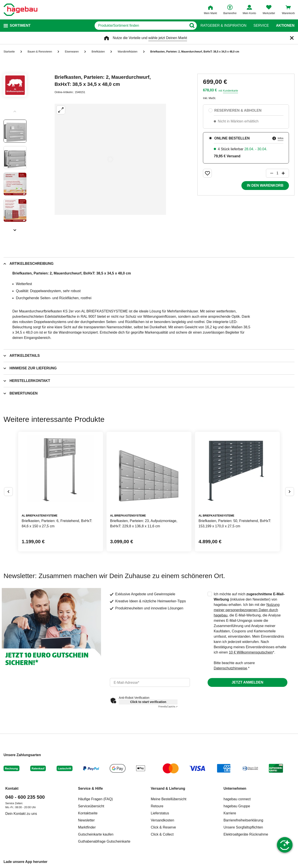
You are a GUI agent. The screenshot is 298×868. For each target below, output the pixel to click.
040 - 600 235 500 (25, 797)
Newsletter (86, 820)
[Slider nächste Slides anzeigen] (15, 229)
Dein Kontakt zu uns (21, 814)
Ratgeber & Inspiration (223, 26)
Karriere (230, 813)
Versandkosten (162, 820)
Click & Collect (162, 834)
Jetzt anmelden (247, 682)
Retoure (157, 806)
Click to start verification (148, 702)
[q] (141, 26)
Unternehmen (235, 788)
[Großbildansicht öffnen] (110, 159)
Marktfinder (87, 827)
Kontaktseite (88, 813)
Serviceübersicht (91, 806)
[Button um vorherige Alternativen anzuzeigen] (8, 492)
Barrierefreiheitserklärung (243, 820)
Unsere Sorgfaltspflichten (243, 827)
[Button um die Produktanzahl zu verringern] (270, 173)
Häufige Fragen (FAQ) (95, 799)
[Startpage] (20, 10)
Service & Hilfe (90, 788)
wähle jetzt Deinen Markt (168, 38)
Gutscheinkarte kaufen (96, 834)
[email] (150, 682)
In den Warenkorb (265, 185)
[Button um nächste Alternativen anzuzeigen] (290, 492)
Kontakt (12, 788)
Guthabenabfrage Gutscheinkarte (104, 841)
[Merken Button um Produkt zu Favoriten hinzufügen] (207, 173)
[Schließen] (292, 38)
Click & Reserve (163, 827)
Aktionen (285, 26)
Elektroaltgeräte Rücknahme (246, 834)
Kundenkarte (231, 91)
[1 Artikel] (277, 173)
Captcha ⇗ (168, 707)
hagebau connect (237, 799)
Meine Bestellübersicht (169, 799)
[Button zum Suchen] (192, 26)
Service (261, 26)
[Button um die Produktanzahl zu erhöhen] (285, 173)
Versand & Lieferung (168, 788)
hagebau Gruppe (237, 806)
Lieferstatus (160, 813)
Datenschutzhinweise (230, 668)
